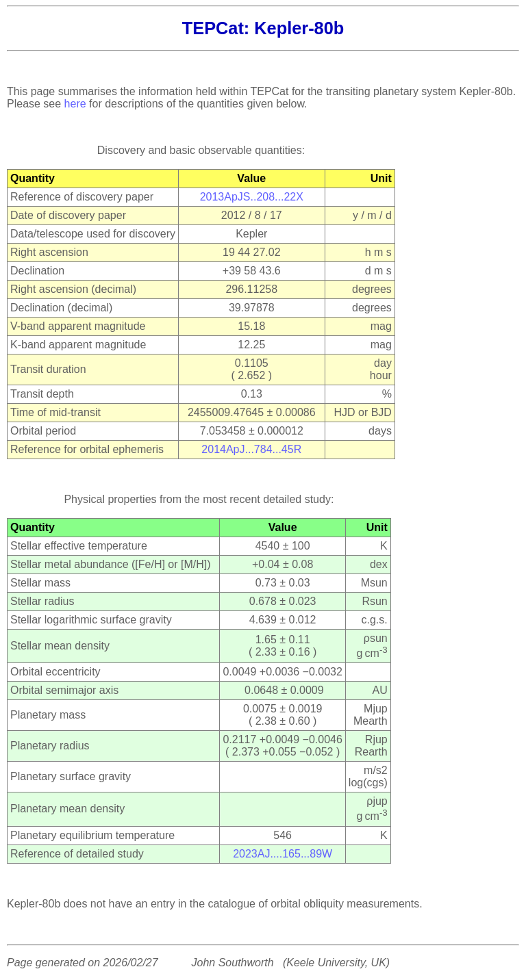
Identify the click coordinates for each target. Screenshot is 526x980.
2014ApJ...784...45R (251, 449)
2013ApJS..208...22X (252, 197)
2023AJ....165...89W (283, 854)
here (75, 104)
